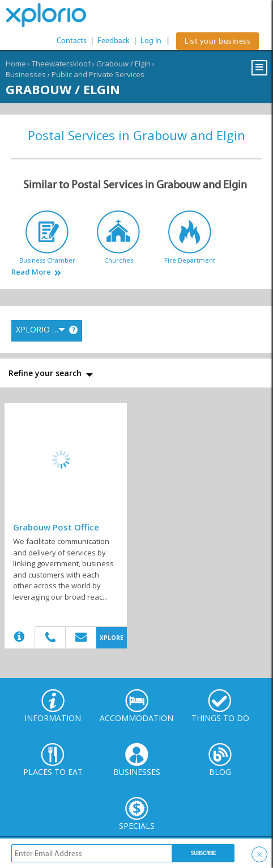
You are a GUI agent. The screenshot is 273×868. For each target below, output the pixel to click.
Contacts (72, 41)
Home (16, 64)
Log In (151, 41)
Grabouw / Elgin (123, 64)
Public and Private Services (98, 74)
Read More (31, 272)
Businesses (26, 74)
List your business (217, 41)
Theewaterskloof (61, 64)
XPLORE (112, 638)
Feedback (114, 41)
